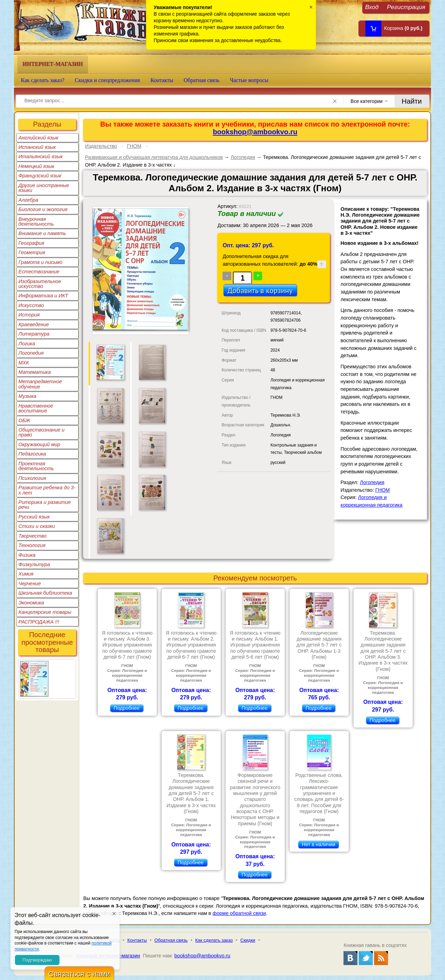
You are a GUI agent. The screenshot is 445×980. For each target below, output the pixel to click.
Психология (32, 478)
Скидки (248, 940)
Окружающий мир (39, 444)
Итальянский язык (41, 156)
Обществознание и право (42, 432)
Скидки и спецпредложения (107, 80)
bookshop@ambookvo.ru (255, 132)
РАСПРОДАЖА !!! (39, 622)
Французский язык (40, 176)
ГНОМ (134, 146)
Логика (27, 344)
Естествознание (39, 272)
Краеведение (34, 324)
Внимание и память (42, 233)
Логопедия (31, 353)
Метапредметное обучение (40, 384)
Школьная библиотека (45, 593)
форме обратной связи (239, 913)
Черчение (30, 584)
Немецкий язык (36, 166)
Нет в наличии (318, 844)
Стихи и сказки (37, 526)
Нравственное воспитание (36, 408)
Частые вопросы (249, 80)
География (31, 243)
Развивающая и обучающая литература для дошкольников (154, 157)
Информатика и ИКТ (43, 296)
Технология (32, 545)
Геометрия (32, 252)
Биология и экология (43, 209)
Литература (34, 334)
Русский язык (34, 517)
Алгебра (28, 200)
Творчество (33, 536)
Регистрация (406, 7)
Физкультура (34, 564)
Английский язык (38, 138)
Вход (372, 7)
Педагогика (32, 454)
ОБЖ (24, 420)
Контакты (162, 80)
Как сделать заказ (214, 940)
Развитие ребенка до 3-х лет (47, 490)
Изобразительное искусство (40, 284)
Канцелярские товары (45, 612)
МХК (24, 363)
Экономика (31, 603)
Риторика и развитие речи (45, 505)
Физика (27, 555)
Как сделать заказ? (43, 80)
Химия (26, 574)
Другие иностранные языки (44, 188)
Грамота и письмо (40, 262)
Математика (35, 372)
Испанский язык (37, 147)
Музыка (27, 396)
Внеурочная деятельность (36, 222)
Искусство (31, 305)
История (29, 315)
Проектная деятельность (36, 466)
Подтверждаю (37, 960)
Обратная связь (201, 80)
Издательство (101, 146)
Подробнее (127, 708)
